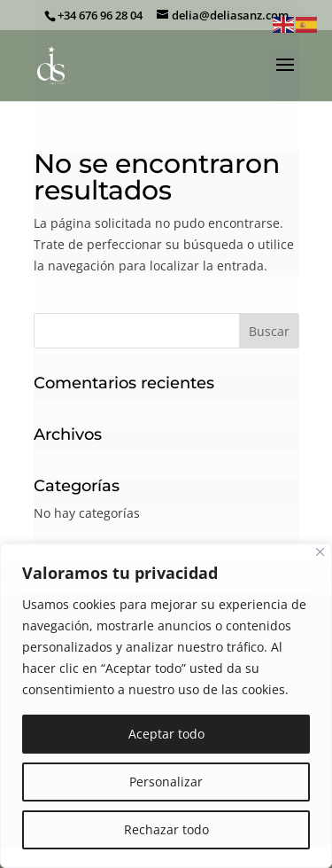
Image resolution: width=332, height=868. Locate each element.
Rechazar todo (166, 829)
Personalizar (166, 782)
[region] (166, 706)
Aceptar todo (166, 734)
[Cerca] (320, 552)
